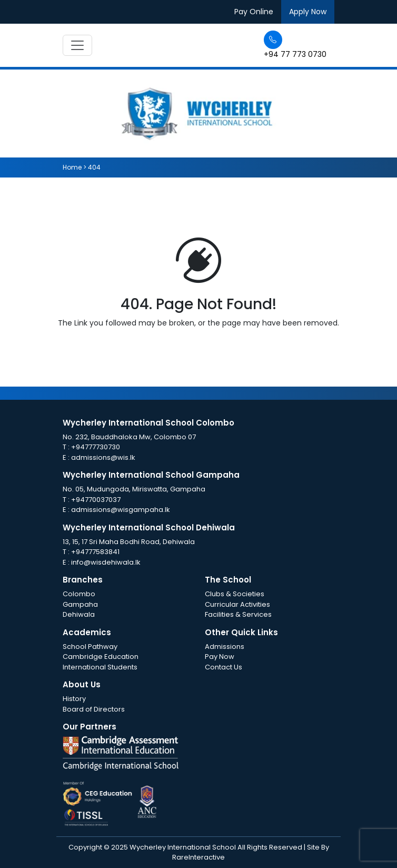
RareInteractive (198, 857)
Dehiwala (79, 614)
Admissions (225, 647)
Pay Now (220, 657)
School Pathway (90, 647)
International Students (100, 667)
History (74, 699)
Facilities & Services (238, 614)
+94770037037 (96, 500)
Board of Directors (94, 709)
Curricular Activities (237, 604)
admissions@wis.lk (103, 457)
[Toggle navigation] (77, 45)
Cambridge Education (101, 657)
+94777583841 (95, 552)
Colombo (79, 594)
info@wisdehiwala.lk (106, 562)
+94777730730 (96, 447)
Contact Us (224, 667)
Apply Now (308, 12)
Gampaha (80, 604)
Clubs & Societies (235, 594)
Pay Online (254, 12)
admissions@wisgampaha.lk (121, 510)
